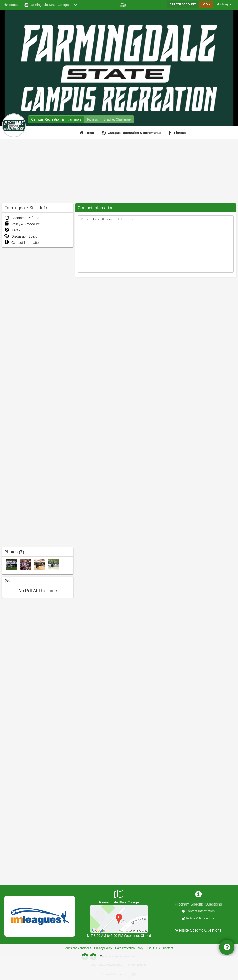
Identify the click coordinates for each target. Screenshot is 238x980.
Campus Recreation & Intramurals (134, 133)
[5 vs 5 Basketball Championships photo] (40, 564)
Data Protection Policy (129, 948)
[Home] (88, 133)
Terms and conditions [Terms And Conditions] (77, 948)
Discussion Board (21, 236)
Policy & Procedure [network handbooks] (200, 918)
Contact (168, 948)
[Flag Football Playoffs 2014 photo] (11, 564)
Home (90, 133)
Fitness (180, 133)
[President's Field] (119, 919)
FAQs (12, 230)
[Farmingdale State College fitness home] (92, 119)
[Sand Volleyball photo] (54, 564)
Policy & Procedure (22, 224)
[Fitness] (178, 133)
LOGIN (206, 5)
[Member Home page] (11, 5)
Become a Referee (22, 218)
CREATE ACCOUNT (183, 5)
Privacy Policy (103, 948)
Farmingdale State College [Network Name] (46, 5)
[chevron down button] (75, 5)
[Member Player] (124, 4)
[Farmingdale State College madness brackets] (117, 119)
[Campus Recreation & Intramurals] (132, 133)
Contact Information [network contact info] (200, 911)
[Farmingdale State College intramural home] (56, 119)
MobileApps (224, 5)
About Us (153, 948)
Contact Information (22, 243)
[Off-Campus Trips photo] (25, 564)
